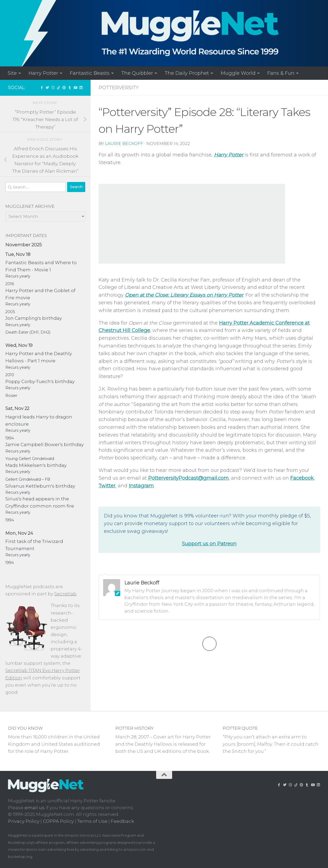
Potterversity (119, 88)
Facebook (302, 478)
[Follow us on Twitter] (47, 88)
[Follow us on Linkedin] (81, 88)
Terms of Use (92, 821)
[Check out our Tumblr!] (70, 88)
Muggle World (238, 73)
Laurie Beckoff (124, 144)
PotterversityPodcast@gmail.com (188, 478)
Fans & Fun (281, 73)
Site (12, 73)
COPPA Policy (58, 821)
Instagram (141, 486)
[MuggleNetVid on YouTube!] (75, 88)
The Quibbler (137, 73)
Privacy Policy (24, 821)
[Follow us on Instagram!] (53, 88)
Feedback (122, 821)
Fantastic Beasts (90, 73)
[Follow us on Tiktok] (58, 88)
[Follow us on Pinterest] (64, 88)
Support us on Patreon (209, 544)
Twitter (107, 486)
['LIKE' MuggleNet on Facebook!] (42, 88)
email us (35, 808)
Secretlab (65, 594)
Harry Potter (43, 73)
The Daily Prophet (187, 73)
